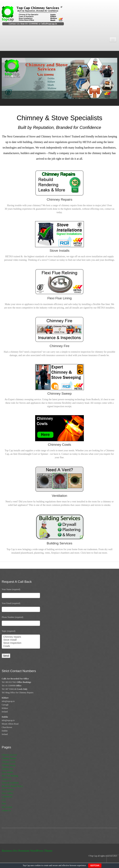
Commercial (7, 797)
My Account (7, 807)
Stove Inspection (21, 643)
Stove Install (21, 640)
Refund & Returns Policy (12, 786)
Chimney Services (9, 755)
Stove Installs (7, 772)
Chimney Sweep (9, 765)
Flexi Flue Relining (10, 776)
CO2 (4, 800)
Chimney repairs (21, 637)
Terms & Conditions (10, 783)
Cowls (21, 646)
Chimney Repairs (9, 758)
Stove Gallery (7, 793)
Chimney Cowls (9, 762)
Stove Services (8, 790)
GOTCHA (95, 866)
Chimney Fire (7, 769)
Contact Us (6, 779)
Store (4, 804)
